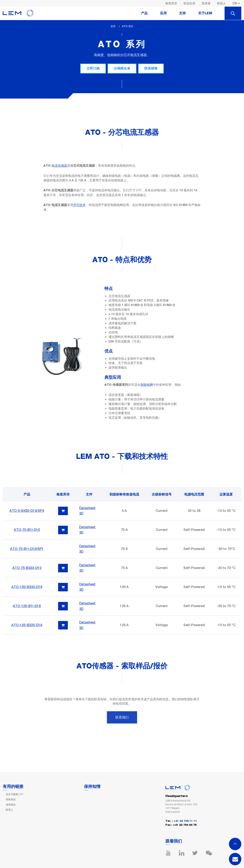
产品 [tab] (144, 13)
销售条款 (11, 799)
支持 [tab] (182, 13)
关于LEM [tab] (205, 13)
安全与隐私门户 (14, 794)
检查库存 (171, 3)
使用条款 (11, 805)
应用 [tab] (163, 13)
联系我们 (122, 717)
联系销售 (151, 68)
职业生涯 (189, 3)
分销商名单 (122, 68)
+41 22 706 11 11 (185, 821)
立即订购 (93, 68)
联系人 (221, 3)
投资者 (206, 3)
